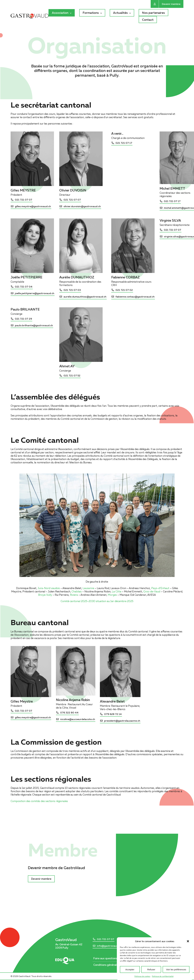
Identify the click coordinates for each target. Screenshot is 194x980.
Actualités (120, 13)
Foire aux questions (105, 958)
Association (60, 13)
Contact (148, 20)
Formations (91, 13)
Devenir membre (171, 4)
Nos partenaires (153, 13)
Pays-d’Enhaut (160, 588)
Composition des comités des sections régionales (39, 801)
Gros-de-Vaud (152, 591)
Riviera (74, 595)
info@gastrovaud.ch (109, 946)
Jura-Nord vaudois (49, 588)
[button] (188, 955)
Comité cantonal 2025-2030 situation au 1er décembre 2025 (97, 601)
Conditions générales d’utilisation (114, 965)
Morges (112, 595)
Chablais (77, 591)
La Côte (117, 591)
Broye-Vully (45, 595)
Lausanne (88, 588)
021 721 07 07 (105, 939)
